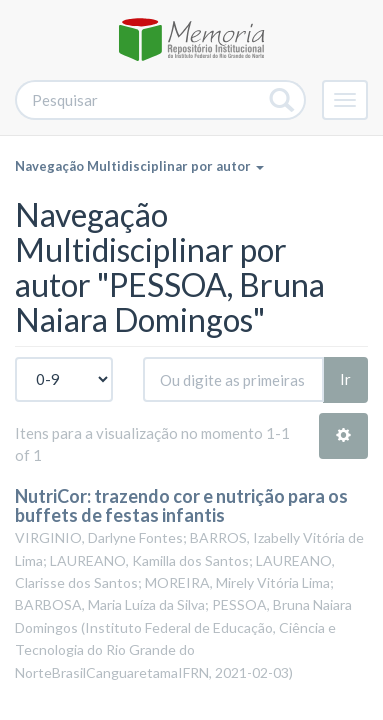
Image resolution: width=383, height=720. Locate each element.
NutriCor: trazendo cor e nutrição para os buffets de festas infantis (181, 506)
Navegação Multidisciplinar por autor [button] (139, 166)
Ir (345, 379)
